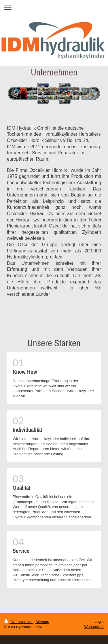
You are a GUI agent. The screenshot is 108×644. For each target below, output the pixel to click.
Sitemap (42, 622)
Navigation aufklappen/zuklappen (54, 8)
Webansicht (94, 627)
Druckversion (19, 622)
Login (99, 621)
